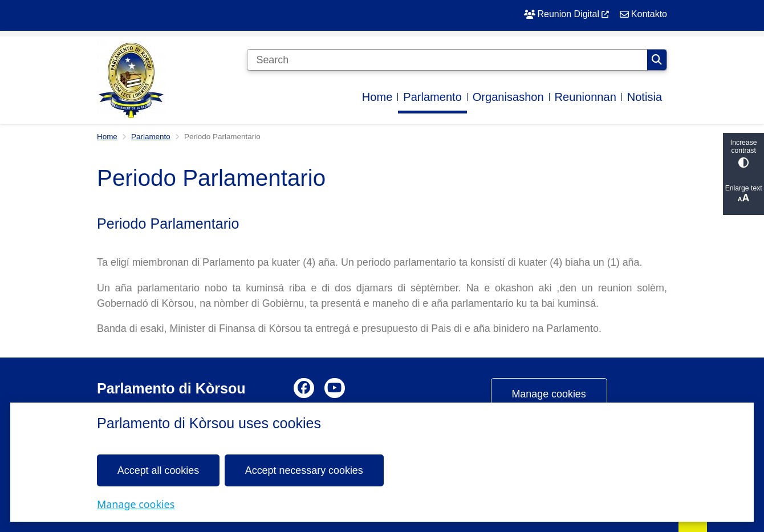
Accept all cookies (158, 470)
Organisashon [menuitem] (508, 97)
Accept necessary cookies (304, 470)
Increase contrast (743, 153)
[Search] (447, 60)
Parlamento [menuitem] (432, 97)
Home (107, 137)
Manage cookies (136, 503)
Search (657, 60)
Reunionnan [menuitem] (586, 97)
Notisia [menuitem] (645, 97)
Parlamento (151, 137)
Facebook (304, 388)
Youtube (335, 388)
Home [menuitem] (377, 97)
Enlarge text (743, 194)
